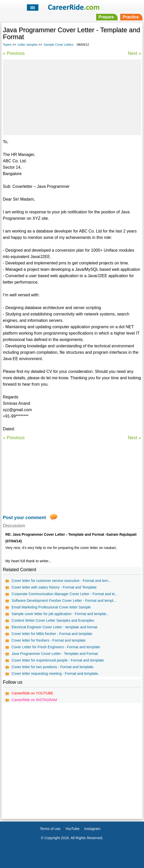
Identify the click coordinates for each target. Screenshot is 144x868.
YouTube (72, 829)
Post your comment (24, 518)
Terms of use (50, 829)
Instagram (92, 829)
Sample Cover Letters (59, 45)
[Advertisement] (72, 96)
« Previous (14, 53)
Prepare (106, 17)
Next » (135, 53)
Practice (131, 17)
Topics (7, 45)
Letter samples (28, 45)
